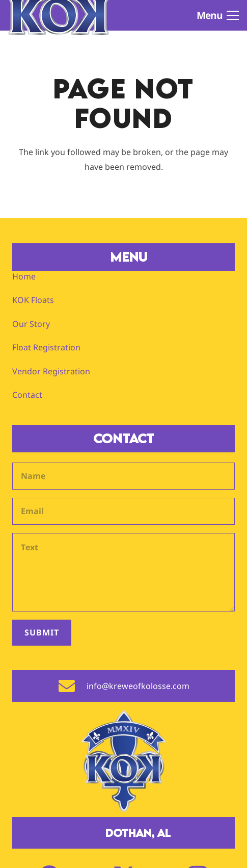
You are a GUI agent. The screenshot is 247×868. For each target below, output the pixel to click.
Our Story (31, 324)
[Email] (123, 511)
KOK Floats (33, 300)
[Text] (123, 572)
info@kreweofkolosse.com (138, 686)
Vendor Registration (51, 371)
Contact (27, 395)
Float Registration (46, 347)
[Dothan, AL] (91, 833)
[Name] (123, 476)
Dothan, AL (138, 833)
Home (24, 276)
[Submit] (42, 633)
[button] (218, 15)
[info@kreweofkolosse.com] (72, 686)
